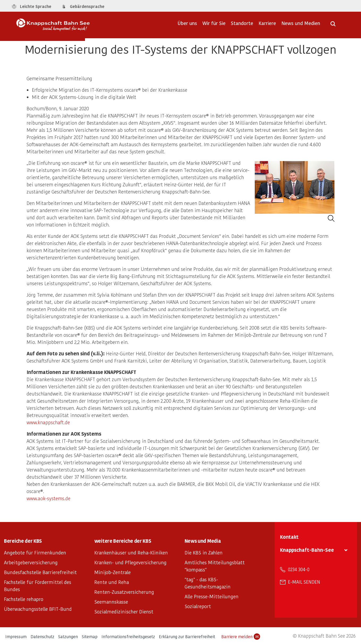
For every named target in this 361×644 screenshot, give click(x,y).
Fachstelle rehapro (24, 599)
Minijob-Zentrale (112, 572)
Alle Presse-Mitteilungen (212, 596)
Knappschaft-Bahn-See (307, 550)
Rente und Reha (112, 582)
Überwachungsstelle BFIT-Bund (38, 609)
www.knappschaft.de (48, 422)
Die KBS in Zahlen (204, 552)
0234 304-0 (299, 569)
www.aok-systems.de (48, 498)
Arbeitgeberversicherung (31, 562)
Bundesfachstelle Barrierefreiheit (40, 572)
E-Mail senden (304, 582)
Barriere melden (241, 637)
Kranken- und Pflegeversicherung (130, 562)
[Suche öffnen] (333, 26)
